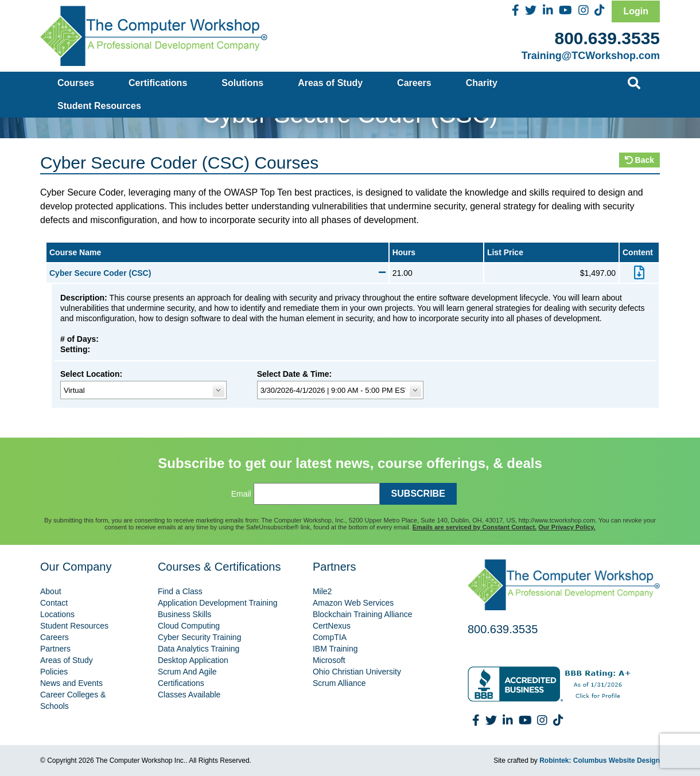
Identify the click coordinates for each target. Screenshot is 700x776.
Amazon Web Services (353, 603)
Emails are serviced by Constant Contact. (475, 527)
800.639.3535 (607, 38)
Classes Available (189, 695)
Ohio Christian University (357, 672)
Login (636, 11)
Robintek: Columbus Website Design (600, 761)
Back (639, 160)
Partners (55, 649)
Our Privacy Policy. (567, 527)
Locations (57, 614)
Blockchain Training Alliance (363, 614)
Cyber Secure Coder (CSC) (217, 273)
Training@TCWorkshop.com (591, 56)
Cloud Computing (189, 626)
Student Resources (99, 106)
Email (241, 494)
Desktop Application (193, 660)
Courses (76, 83)
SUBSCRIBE (418, 494)
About (51, 591)
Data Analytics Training (199, 649)
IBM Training (335, 649)
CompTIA (330, 637)
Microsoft (329, 660)
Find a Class (180, 591)
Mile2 (322, 591)
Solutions (242, 83)
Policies (54, 672)
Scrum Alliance (339, 683)
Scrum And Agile (187, 672)
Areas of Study (330, 83)
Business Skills (184, 614)
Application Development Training (218, 603)
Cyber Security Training (200, 637)
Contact (54, 603)
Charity (482, 83)
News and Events (71, 683)
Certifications (158, 83)
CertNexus (332, 626)
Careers (414, 83)
